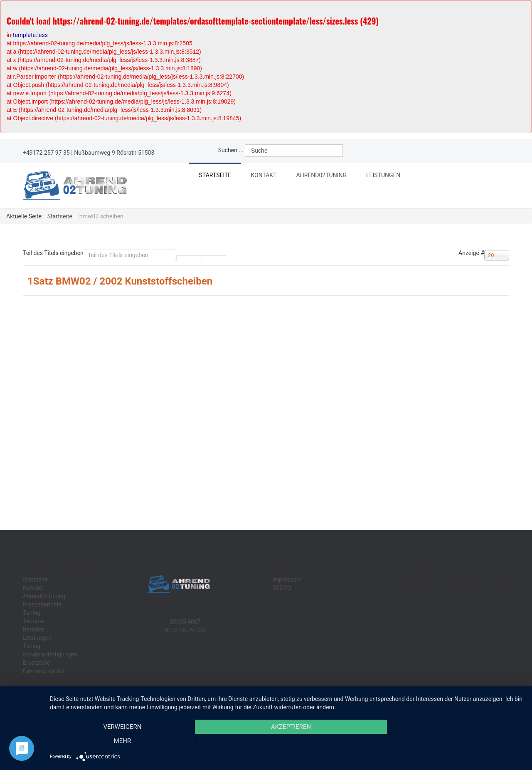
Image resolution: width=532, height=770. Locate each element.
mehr (453, 741)
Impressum (287, 579)
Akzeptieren (287, 741)
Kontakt (266, 176)
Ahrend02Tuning (328, 177)
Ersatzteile (36, 663)
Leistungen (391, 177)
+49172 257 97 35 (46, 153)
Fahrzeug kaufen (44, 671)
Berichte (33, 629)
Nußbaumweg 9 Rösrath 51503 (114, 153)
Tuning (32, 613)
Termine (33, 621)
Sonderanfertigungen (50, 654)
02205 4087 (185, 622)
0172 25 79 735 (185, 630)
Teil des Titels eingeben (54, 253)
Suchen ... (231, 150)
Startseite (216, 176)
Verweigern (121, 741)
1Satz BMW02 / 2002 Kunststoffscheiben (120, 281)
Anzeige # (471, 253)
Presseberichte (42, 604)
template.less (30, 35)
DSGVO (282, 588)
